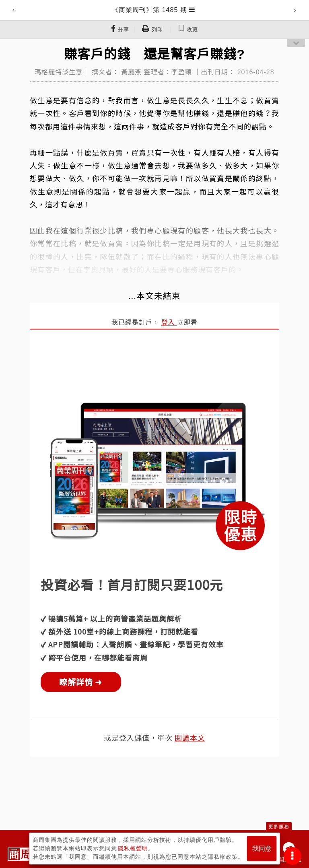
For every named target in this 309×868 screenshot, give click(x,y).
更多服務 (279, 827)
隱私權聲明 (133, 848)
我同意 (262, 849)
